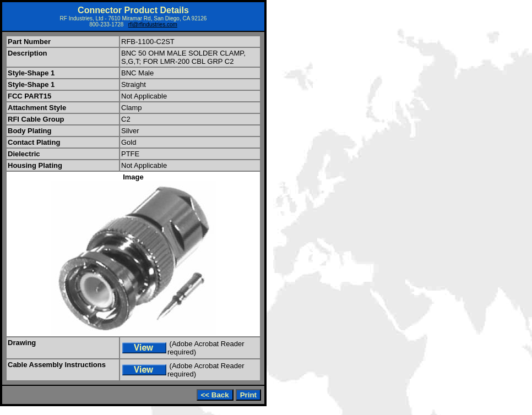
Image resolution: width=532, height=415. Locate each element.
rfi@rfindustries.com (153, 24)
